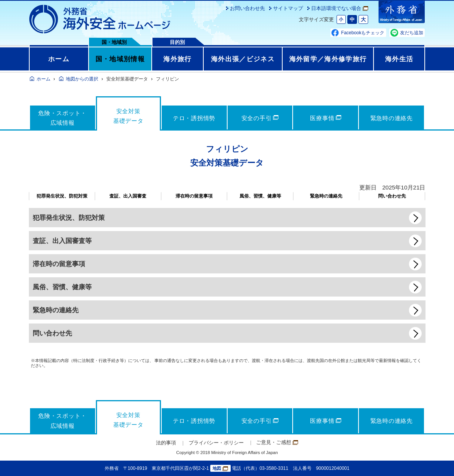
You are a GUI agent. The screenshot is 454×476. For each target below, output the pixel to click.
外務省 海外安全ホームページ (100, 19)
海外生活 (399, 59)
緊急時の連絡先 (326, 196)
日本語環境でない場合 (340, 8)
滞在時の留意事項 (194, 196)
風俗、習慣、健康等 (260, 196)
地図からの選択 (82, 79)
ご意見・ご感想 (277, 442)
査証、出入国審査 (128, 196)
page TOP (437, 459)
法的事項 (166, 443)
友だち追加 (412, 33)
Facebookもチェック (363, 33)
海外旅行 (177, 59)
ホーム (59, 59)
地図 (220, 468)
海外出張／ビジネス (243, 59)
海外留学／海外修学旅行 (328, 59)
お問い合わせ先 (247, 8)
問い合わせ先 (392, 196)
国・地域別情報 (120, 59)
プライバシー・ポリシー (216, 443)
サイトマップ (288, 8)
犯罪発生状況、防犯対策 (62, 196)
